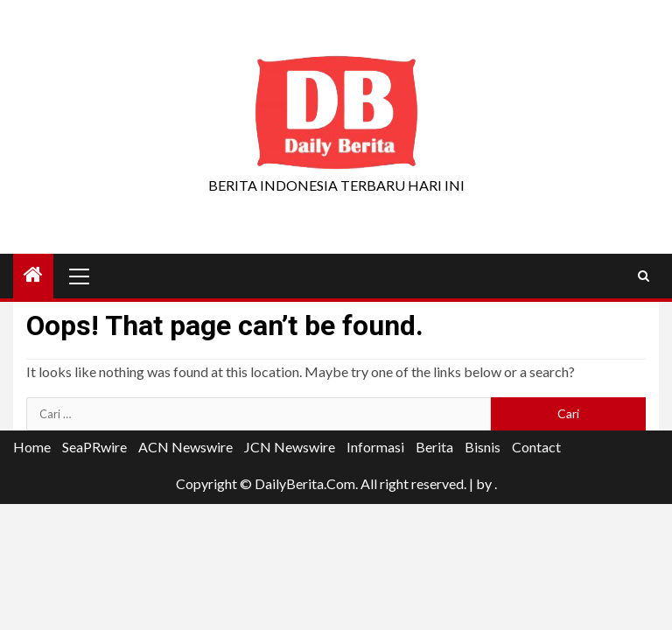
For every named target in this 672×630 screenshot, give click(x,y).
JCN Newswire (290, 447)
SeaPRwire (94, 447)
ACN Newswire (185, 447)
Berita (434, 447)
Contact (536, 447)
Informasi (375, 447)
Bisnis (483, 447)
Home (32, 447)
